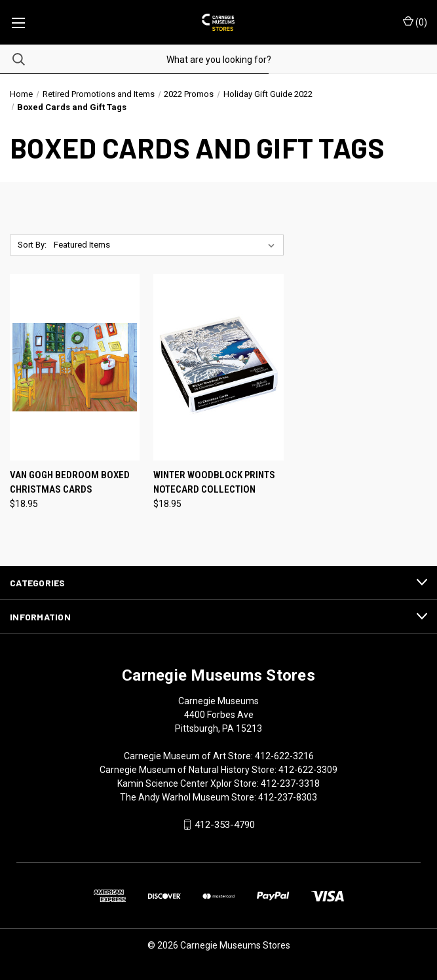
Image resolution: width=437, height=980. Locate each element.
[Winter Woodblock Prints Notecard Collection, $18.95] (218, 367)
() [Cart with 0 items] (415, 22)
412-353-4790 (225, 825)
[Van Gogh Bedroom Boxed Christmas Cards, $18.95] (75, 367)
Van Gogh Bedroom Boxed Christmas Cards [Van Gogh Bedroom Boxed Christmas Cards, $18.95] (70, 482)
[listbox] (167, 245)
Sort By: (32, 245)
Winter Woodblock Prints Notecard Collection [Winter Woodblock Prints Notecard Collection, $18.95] (214, 482)
